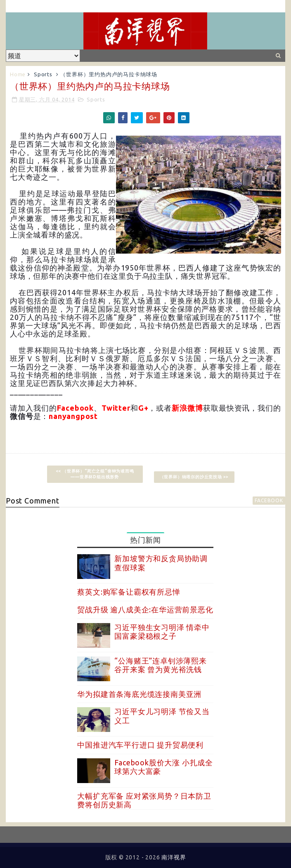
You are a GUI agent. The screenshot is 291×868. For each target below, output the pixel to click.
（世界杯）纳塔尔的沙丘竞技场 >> (194, 477)
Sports (43, 74)
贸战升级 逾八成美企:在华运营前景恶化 (145, 609)
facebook (269, 500)
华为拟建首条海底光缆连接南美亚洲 (139, 694)
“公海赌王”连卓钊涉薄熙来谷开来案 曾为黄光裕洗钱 (160, 665)
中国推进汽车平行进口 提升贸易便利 (140, 745)
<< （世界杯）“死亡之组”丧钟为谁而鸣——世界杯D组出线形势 (95, 474)
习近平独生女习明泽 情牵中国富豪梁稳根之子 (162, 632)
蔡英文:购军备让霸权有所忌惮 (129, 592)
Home (18, 74)
